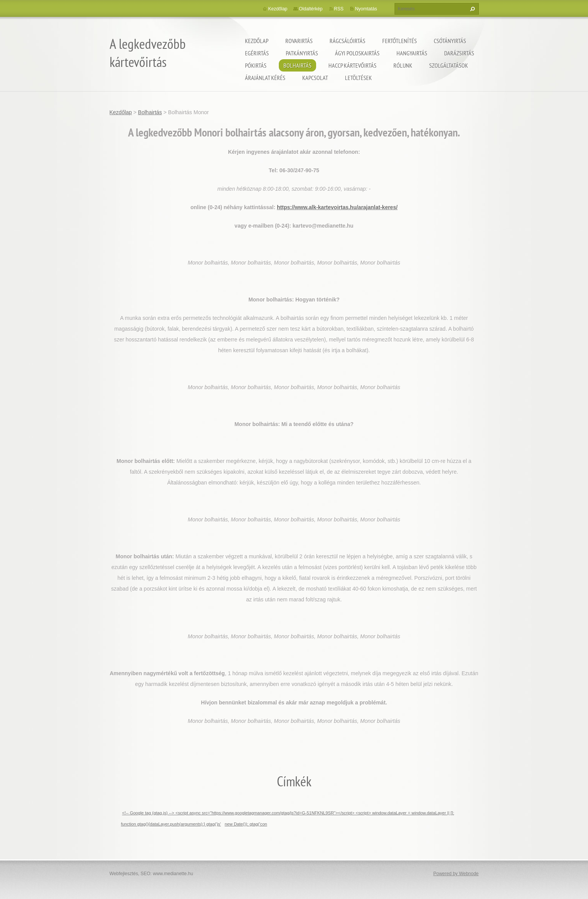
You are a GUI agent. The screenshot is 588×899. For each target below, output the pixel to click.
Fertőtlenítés (400, 41)
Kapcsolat (315, 78)
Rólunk (403, 65)
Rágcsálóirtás (347, 41)
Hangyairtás (412, 53)
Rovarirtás (299, 41)
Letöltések (358, 78)
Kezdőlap (257, 41)
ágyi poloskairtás (357, 53)
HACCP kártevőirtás (352, 65)
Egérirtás (257, 53)
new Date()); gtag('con (246, 824)
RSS (339, 9)
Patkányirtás (302, 53)
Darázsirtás (459, 53)
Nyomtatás (366, 9)
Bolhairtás (297, 65)
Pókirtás (256, 65)
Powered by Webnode (456, 874)
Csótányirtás (450, 41)
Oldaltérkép (311, 9)
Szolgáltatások (449, 65)
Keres (471, 9)
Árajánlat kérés (265, 78)
